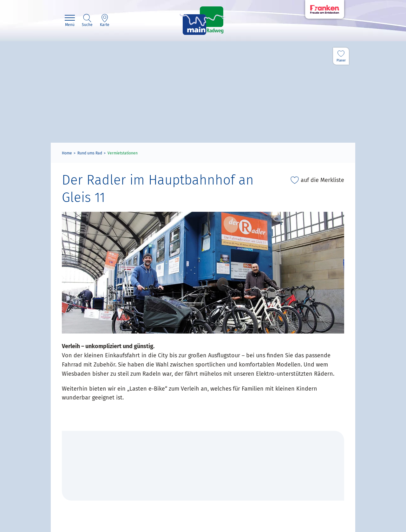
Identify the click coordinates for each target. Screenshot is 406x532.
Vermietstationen (123, 153)
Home (67, 153)
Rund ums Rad (90, 153)
